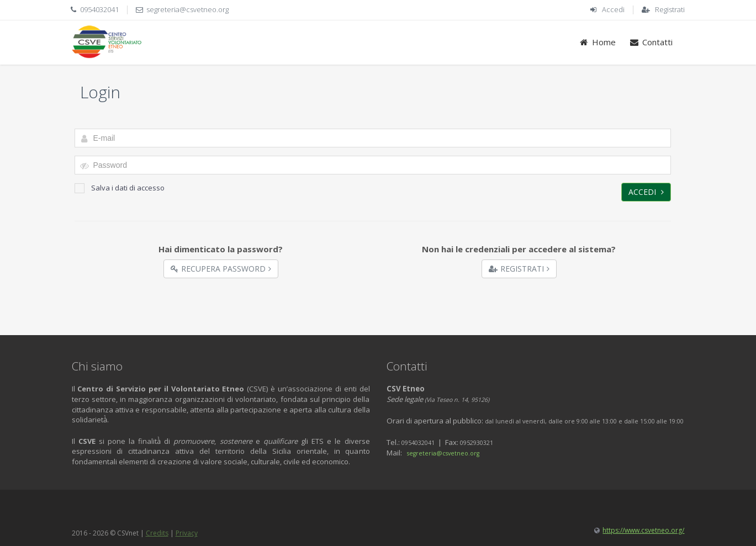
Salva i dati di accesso (120, 188)
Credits (157, 533)
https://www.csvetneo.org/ (643, 530)
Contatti (651, 42)
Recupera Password (221, 269)
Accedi (613, 9)
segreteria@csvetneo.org (187, 9)
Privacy (187, 533)
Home (597, 42)
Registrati (670, 9)
